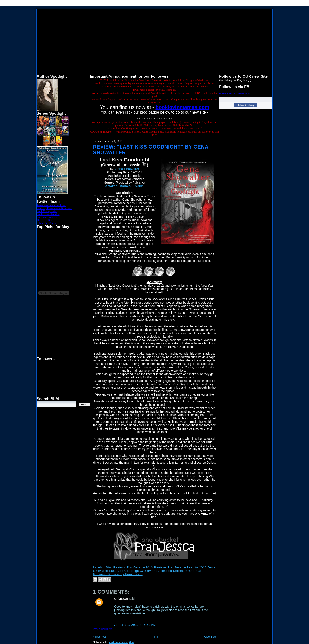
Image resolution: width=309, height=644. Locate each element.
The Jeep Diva (45, 220)
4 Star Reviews (114, 567)
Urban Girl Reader (47, 223)
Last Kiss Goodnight (125, 571)
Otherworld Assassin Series (162, 571)
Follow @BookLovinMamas (235, 94)
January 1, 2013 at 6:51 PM (135, 625)
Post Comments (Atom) (122, 642)
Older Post (210, 637)
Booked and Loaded (48, 214)
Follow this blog (246, 105)
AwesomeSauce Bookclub (51, 205)
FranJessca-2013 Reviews (147, 567)
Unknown (122, 599)
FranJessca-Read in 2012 (187, 567)
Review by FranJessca (126, 574)
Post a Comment (103, 629)
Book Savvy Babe (47, 211)
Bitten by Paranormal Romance (54, 208)
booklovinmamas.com (182, 107)
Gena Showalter (127, 169)
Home (155, 637)
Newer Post (99, 637)
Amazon (111, 186)
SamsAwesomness (47, 217)
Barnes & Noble (132, 186)
